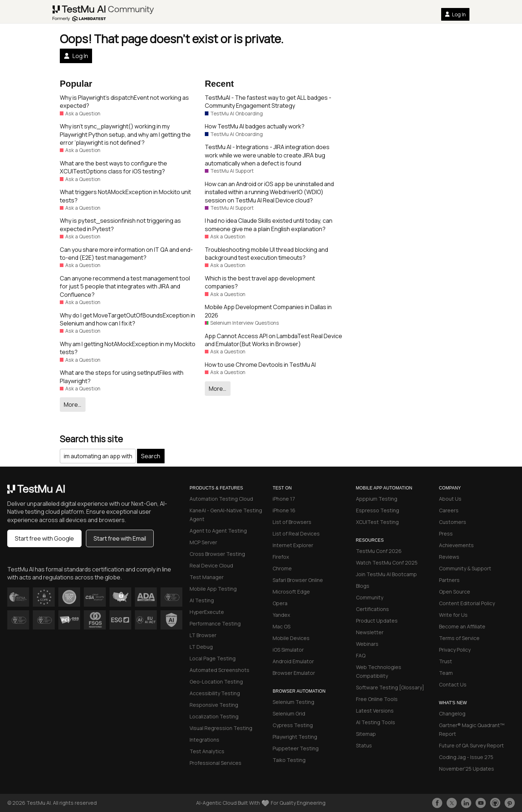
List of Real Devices (296, 534)
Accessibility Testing (215, 693)
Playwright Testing (295, 737)
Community (370, 597)
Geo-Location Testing (216, 682)
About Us (450, 499)
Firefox (281, 557)
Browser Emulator (294, 673)
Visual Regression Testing (221, 728)
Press (446, 534)
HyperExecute (207, 612)
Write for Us (453, 615)
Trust (446, 661)
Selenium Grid (289, 713)
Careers (449, 510)
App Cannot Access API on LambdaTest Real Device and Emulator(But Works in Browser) (274, 340)
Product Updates (377, 621)
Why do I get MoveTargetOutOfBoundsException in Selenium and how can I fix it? (127, 319)
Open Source (455, 592)
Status (364, 745)
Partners (449, 580)
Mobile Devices (291, 638)
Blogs (363, 586)
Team (446, 673)
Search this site (91, 439)
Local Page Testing (213, 658)
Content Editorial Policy (467, 603)
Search (151, 456)
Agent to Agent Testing (218, 531)
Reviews (449, 557)
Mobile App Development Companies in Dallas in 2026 (268, 311)
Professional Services (216, 763)
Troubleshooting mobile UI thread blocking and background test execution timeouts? (266, 254)
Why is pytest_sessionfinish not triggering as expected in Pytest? (120, 225)
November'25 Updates (467, 769)
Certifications (372, 609)
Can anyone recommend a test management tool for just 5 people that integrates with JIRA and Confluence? (125, 286)
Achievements (456, 545)
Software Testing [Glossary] (390, 687)
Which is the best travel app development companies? (260, 282)
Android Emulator (293, 661)
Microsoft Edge (291, 592)
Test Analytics (207, 751)
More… (72, 405)
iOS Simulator (288, 650)
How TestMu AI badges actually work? (255, 126)
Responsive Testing (214, 705)
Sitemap (366, 734)
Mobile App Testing (213, 589)
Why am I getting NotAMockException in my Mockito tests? (128, 348)
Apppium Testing (377, 499)
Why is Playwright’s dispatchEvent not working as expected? (124, 102)
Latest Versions (375, 711)
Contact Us (453, 684)
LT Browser (203, 635)
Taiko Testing (289, 760)
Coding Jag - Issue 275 (466, 757)
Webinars (367, 644)
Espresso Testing (378, 510)
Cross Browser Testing (217, 554)
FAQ (361, 655)
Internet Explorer (293, 545)
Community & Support (465, 568)
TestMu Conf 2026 (379, 551)
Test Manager (207, 577)
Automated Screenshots (219, 670)
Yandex (281, 615)
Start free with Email (120, 538)
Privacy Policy (455, 650)
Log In (455, 14)
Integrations (204, 740)
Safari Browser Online (298, 580)
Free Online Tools (377, 699)
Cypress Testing (293, 725)
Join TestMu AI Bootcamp (386, 574)
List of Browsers (292, 522)
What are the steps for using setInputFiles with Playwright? (122, 377)
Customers (453, 522)
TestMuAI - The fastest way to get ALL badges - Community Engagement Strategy (268, 102)
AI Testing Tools (376, 722)
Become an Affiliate (462, 626)
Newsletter (370, 632)
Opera (280, 603)
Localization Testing (214, 716)
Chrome (282, 568)
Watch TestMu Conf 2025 (387, 563)
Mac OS (281, 626)
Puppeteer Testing (296, 748)
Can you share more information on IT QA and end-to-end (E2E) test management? (126, 254)
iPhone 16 (284, 510)
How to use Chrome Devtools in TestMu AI (260, 365)
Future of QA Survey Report (471, 745)
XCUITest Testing (377, 522)
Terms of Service (459, 638)
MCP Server (203, 542)
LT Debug (201, 647)
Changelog (452, 713)
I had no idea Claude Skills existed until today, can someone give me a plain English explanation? (269, 225)
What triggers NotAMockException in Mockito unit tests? (125, 196)
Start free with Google (44, 538)
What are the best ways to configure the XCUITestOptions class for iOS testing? (113, 167)
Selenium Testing (293, 702)
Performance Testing (215, 624)
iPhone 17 (284, 499)
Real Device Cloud (211, 565)
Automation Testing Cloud (221, 499)
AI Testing (202, 600)
